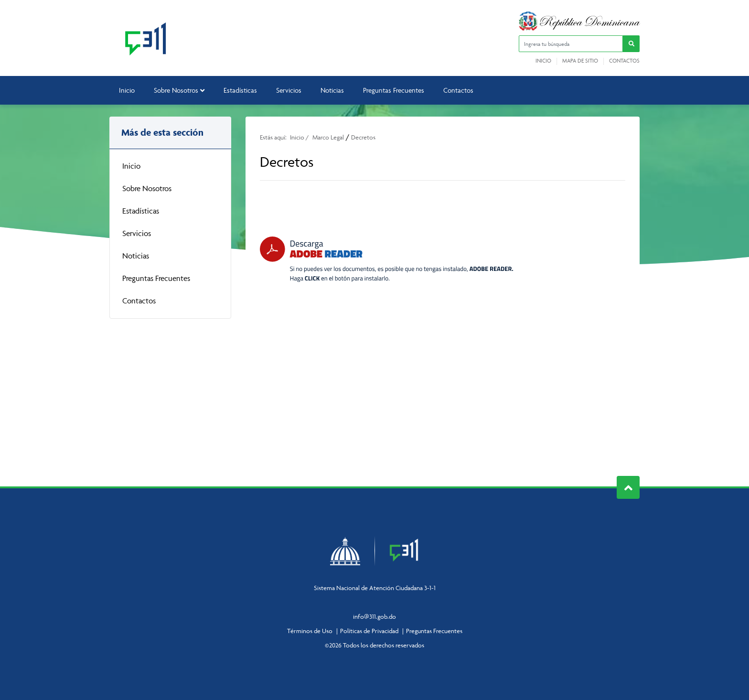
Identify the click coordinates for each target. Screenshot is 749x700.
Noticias (332, 90)
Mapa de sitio (580, 61)
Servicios (289, 90)
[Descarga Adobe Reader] (386, 259)
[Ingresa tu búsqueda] (571, 44)
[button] (631, 44)
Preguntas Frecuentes (394, 90)
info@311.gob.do (374, 616)
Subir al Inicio (628, 488)
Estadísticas (240, 90)
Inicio (543, 61)
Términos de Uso (310, 631)
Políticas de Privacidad (369, 631)
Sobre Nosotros (179, 90)
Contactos (624, 61)
